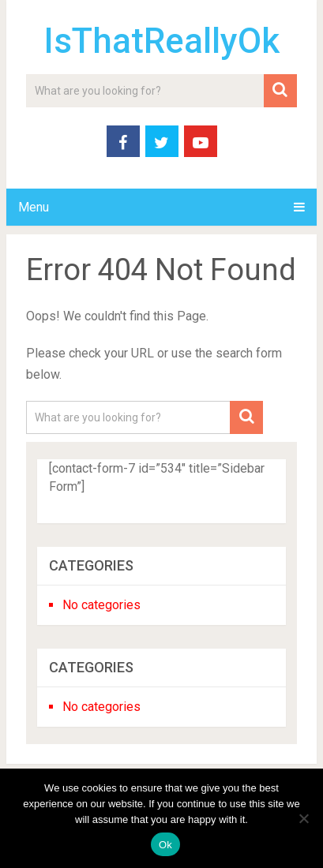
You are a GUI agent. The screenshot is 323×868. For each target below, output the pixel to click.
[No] (303, 818)
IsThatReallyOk (161, 41)
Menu (34, 207)
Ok (165, 845)
